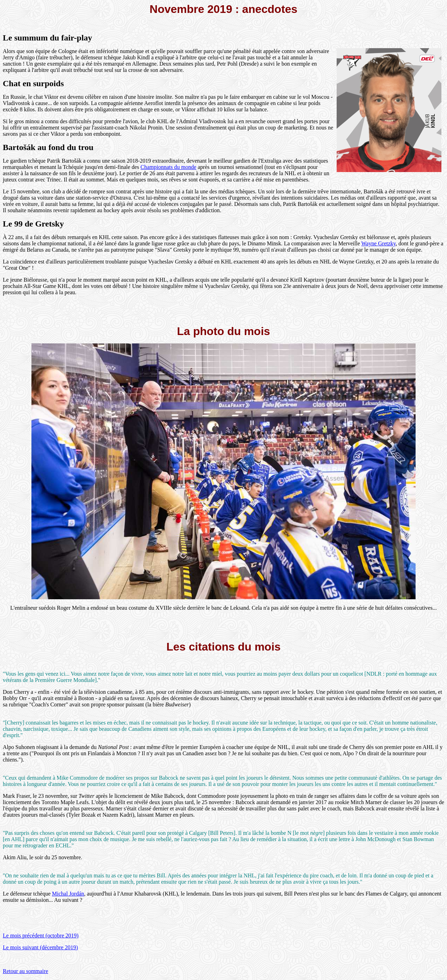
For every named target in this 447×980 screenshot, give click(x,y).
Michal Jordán (68, 894)
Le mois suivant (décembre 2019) (40, 947)
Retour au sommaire (25, 971)
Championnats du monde (168, 167)
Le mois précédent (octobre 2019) (41, 936)
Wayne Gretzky (378, 243)
